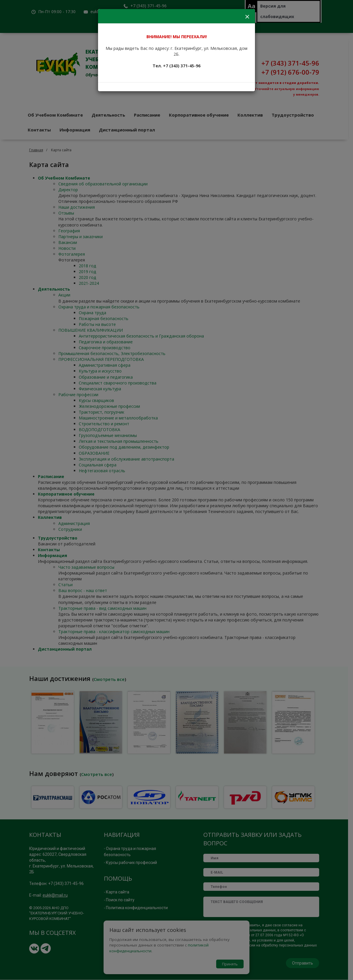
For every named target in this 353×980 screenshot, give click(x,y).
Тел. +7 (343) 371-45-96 (176, 66)
